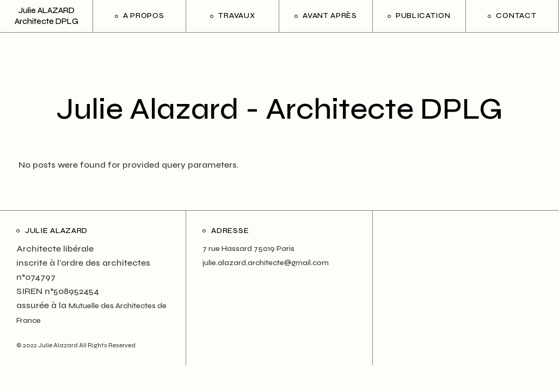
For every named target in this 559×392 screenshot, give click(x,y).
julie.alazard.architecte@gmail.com (266, 263)
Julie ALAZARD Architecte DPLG (47, 16)
